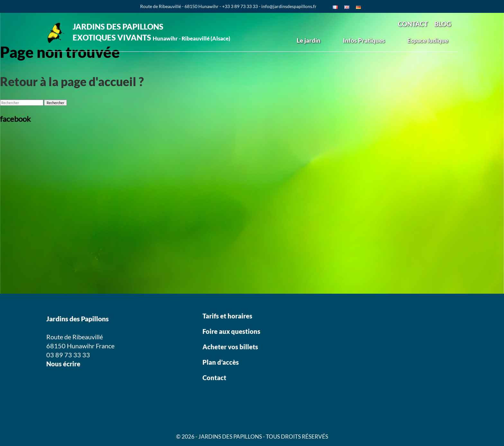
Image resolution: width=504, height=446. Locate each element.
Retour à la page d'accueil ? (72, 81)
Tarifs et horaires (227, 316)
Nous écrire (63, 364)
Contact (214, 378)
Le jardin (309, 40)
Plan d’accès (221, 362)
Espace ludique (428, 40)
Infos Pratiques (364, 40)
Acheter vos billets (231, 347)
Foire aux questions (231, 331)
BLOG (443, 24)
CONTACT (413, 24)
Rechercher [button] (55, 103)
